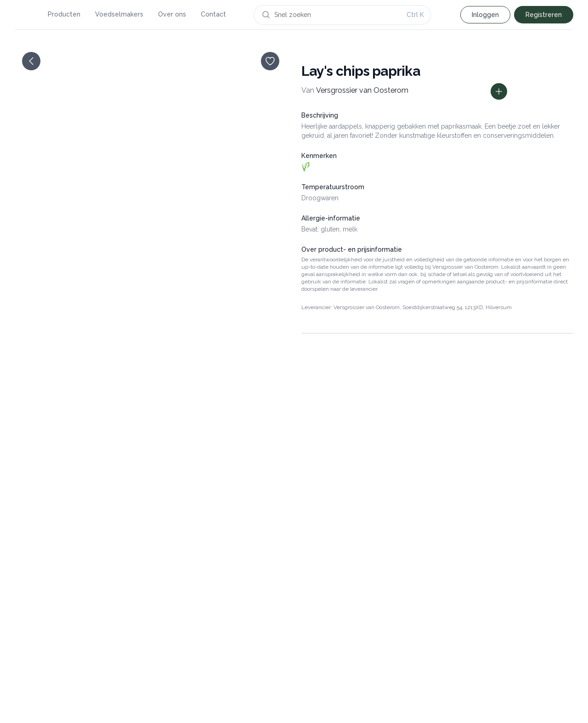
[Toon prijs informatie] (499, 91)
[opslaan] (270, 61)
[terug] (31, 61)
